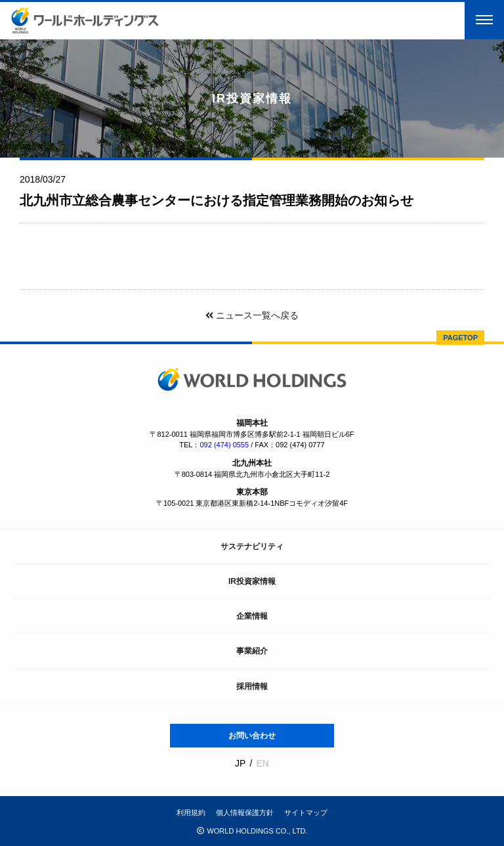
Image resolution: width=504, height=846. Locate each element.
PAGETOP (460, 338)
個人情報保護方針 (245, 813)
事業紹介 (252, 651)
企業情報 (252, 616)
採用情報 (252, 686)
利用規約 (191, 813)
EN (262, 763)
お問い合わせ (252, 736)
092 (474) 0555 (224, 445)
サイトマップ (306, 813)
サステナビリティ (252, 546)
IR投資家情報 (252, 581)
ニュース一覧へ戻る (252, 315)
